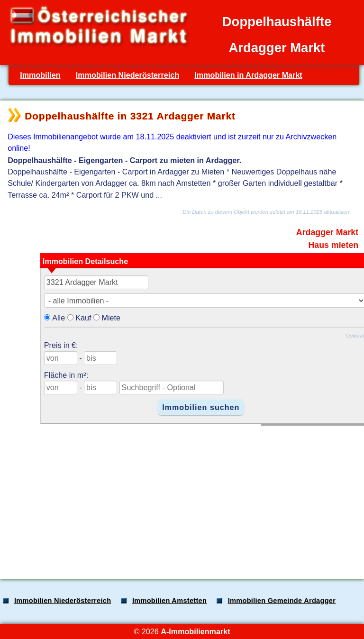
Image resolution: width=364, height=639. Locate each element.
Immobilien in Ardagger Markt (248, 75)
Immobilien (40, 75)
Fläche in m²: (66, 375)
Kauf (83, 318)
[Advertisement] (181, 497)
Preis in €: (61, 345)
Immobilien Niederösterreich (127, 75)
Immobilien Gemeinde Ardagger (282, 601)
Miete (111, 318)
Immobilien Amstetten (169, 601)
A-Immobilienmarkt (195, 631)
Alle (59, 318)
